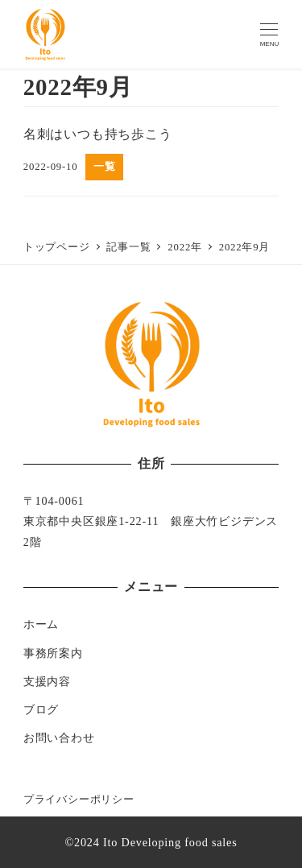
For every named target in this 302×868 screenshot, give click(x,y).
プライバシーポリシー (79, 800)
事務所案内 (53, 653)
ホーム (41, 624)
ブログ (41, 709)
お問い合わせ (59, 738)
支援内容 (47, 681)
